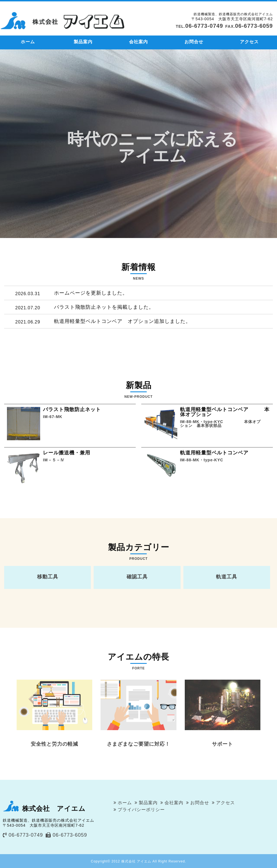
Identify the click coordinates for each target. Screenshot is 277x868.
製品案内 (83, 42)
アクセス (249, 42)
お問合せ (194, 42)
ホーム (28, 42)
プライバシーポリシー (141, 810)
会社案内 (138, 42)
